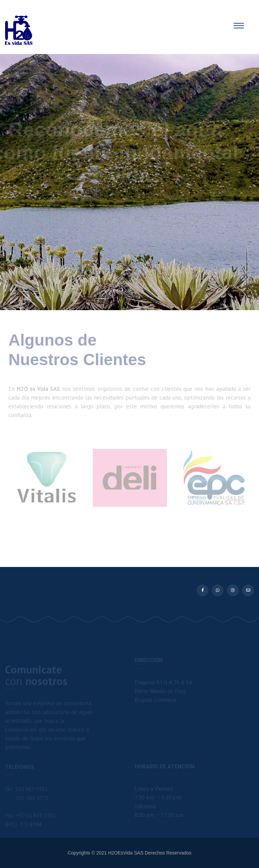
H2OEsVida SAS (126, 853)
